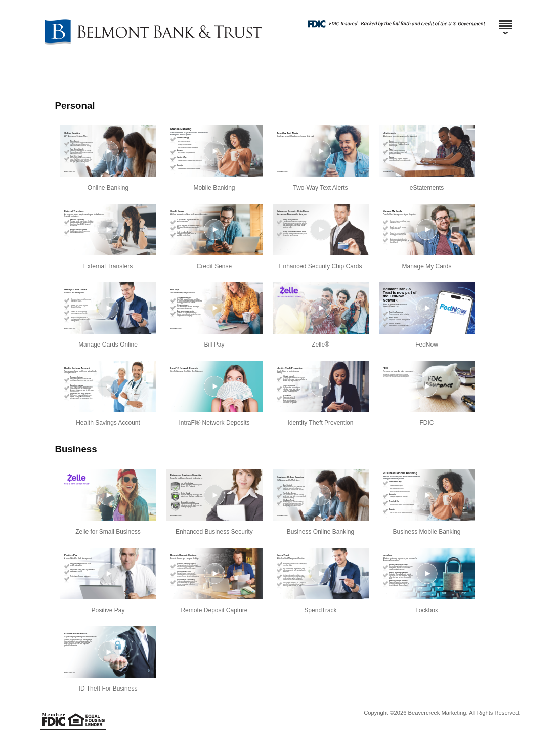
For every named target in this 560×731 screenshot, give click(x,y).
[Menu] (505, 20)
